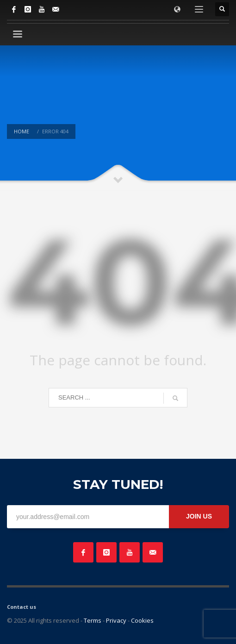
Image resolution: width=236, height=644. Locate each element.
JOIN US (199, 516)
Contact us (22, 607)
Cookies (142, 620)
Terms (93, 620)
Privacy (116, 620)
